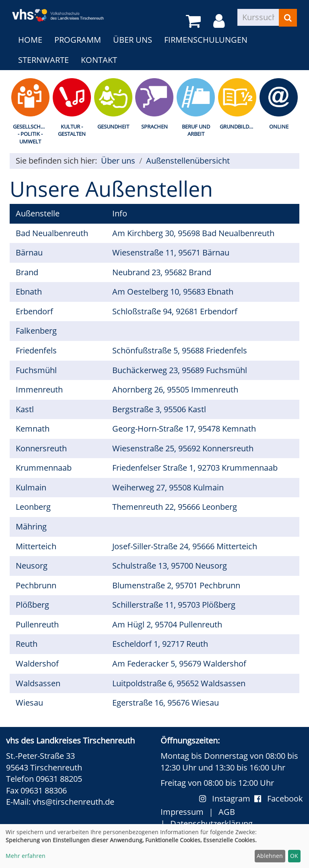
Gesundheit (113, 127)
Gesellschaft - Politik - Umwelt (31, 134)
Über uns (133, 40)
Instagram (227, 798)
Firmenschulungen (206, 40)
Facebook (279, 798)
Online (279, 127)
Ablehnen (270, 856)
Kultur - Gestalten (72, 130)
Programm (78, 40)
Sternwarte (43, 60)
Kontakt (99, 60)
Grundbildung (239, 127)
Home (30, 40)
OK (294, 856)
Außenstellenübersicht (188, 161)
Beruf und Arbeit (196, 130)
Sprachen (154, 127)
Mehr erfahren (26, 856)
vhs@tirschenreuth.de (73, 802)
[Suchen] (288, 18)
